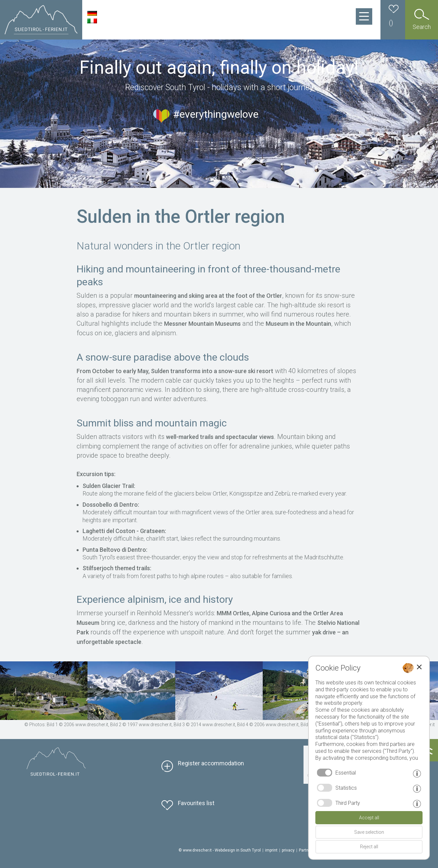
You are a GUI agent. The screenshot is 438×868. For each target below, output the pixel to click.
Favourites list (196, 803)
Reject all (369, 847)
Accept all (369, 818)
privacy (288, 850)
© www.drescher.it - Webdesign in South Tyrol (220, 850)
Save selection (369, 832)
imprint (271, 850)
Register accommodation (211, 763)
